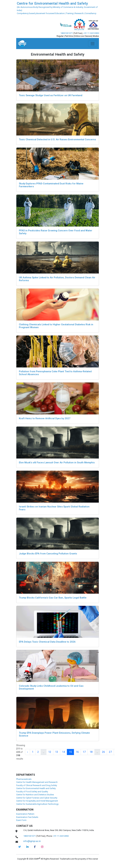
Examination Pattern (25, 814)
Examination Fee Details (27, 817)
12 (50, 752)
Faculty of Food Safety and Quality (32, 792)
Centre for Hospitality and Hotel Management (37, 801)
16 (77, 752)
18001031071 (67, 33)
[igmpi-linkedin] (27, 847)
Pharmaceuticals (24, 779)
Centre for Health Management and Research (37, 782)
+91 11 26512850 (91, 33)
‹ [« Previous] (28, 752)
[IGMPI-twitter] (20, 847)
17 (84, 752)
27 (110, 752)
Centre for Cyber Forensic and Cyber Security (37, 798)
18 (91, 752)
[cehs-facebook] (35, 847)
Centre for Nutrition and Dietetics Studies (35, 795)
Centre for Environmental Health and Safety (36, 788)
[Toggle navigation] (93, 44)
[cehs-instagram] (42, 847)
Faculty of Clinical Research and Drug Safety (37, 785)
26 (103, 752)
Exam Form (21, 820)
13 (57, 752)
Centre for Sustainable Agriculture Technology (37, 804)
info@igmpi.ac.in (32, 841)
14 (64, 752)
